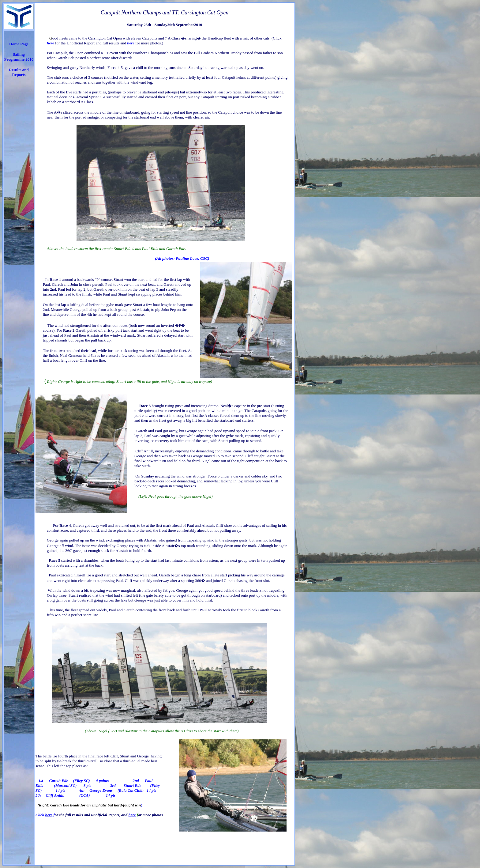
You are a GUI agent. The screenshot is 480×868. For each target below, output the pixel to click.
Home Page (19, 44)
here (49, 815)
